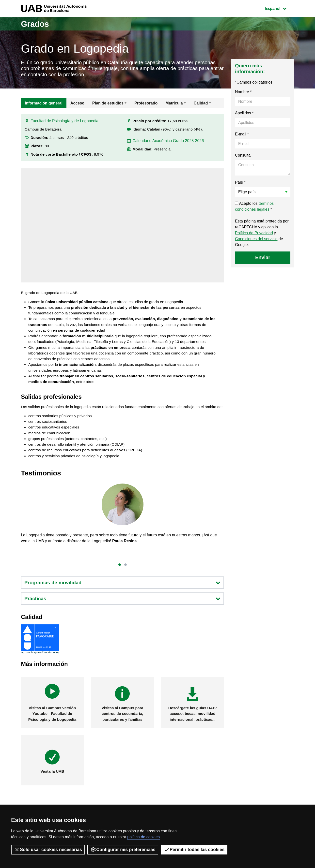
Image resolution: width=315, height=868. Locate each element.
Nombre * (243, 93)
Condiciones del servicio (256, 240)
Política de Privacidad (254, 234)
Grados (36, 24)
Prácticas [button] (122, 620)
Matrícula (174, 105)
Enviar (263, 259)
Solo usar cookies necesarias (48, 850)
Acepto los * (255, 208)
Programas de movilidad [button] (122, 604)
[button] (120, 586)
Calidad (201, 105)
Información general (44, 105)
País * (240, 184)
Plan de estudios (108, 105)
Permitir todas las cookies (194, 850)
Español (279, 8)
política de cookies (143, 837)
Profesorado (146, 105)
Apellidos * (244, 114)
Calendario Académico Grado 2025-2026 (168, 144)
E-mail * (242, 136)
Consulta (243, 157)
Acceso (77, 105)
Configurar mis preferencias (123, 850)
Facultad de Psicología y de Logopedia (64, 124)
